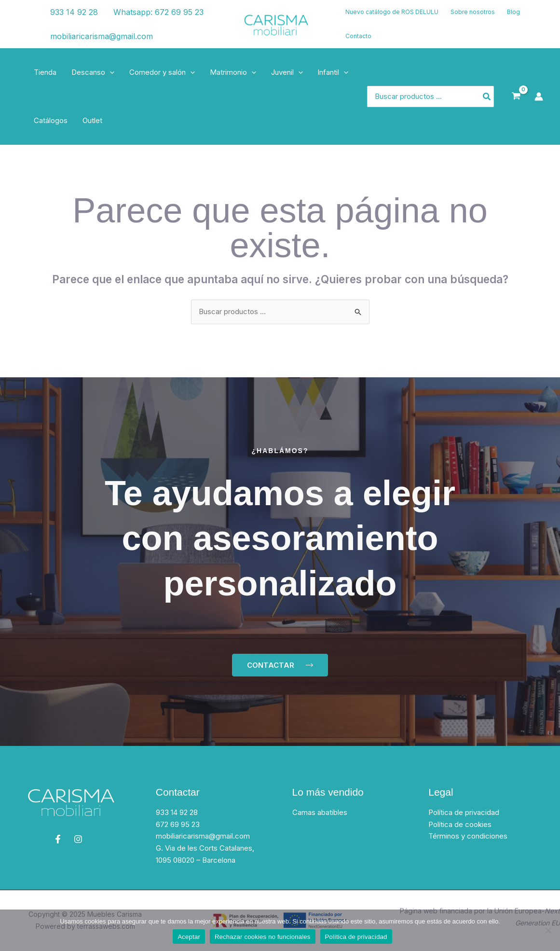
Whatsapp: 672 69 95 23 (158, 12)
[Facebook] (22, 18)
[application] (109, 72)
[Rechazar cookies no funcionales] (548, 930)
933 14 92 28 (74, 12)
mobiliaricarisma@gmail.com (101, 36)
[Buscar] (487, 97)
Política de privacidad (464, 812)
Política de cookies (460, 824)
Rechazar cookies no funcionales (263, 937)
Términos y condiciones (468, 836)
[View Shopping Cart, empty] (516, 96)
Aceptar (189, 937)
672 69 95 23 (178, 824)
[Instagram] (25, 30)
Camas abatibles (320, 812)
